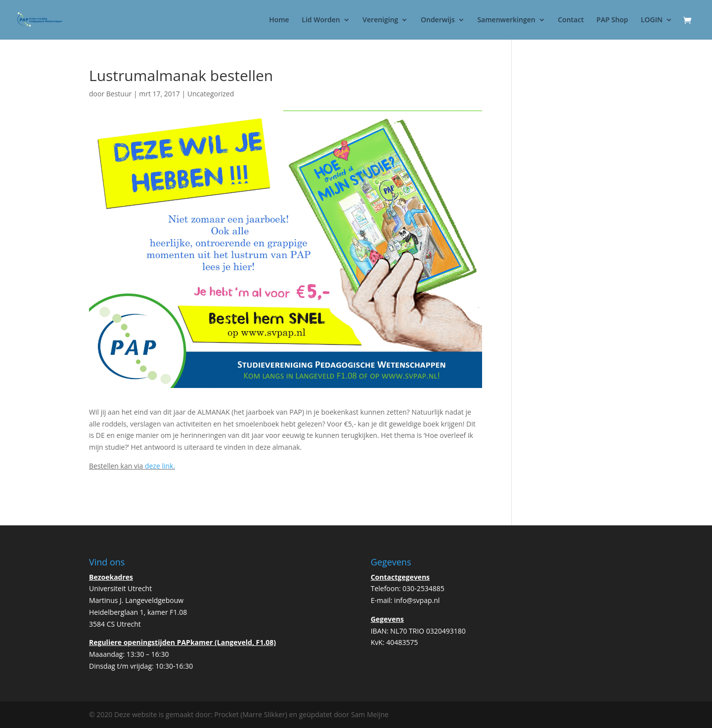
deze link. (160, 466)
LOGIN (652, 20)
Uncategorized (211, 94)
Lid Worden (321, 20)
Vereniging (380, 20)
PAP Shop (612, 20)
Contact (571, 20)
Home (279, 20)
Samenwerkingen (506, 20)
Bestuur (119, 94)
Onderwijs (438, 20)
